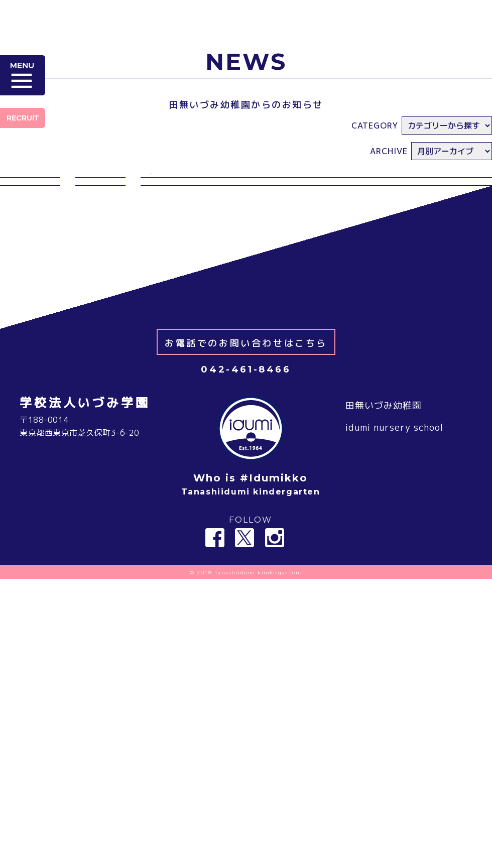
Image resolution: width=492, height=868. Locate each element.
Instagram (275, 599)
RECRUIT (23, 118)
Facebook (215, 599)
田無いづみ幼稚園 (384, 467)
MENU (23, 75)
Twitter (244, 599)
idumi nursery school (394, 489)
